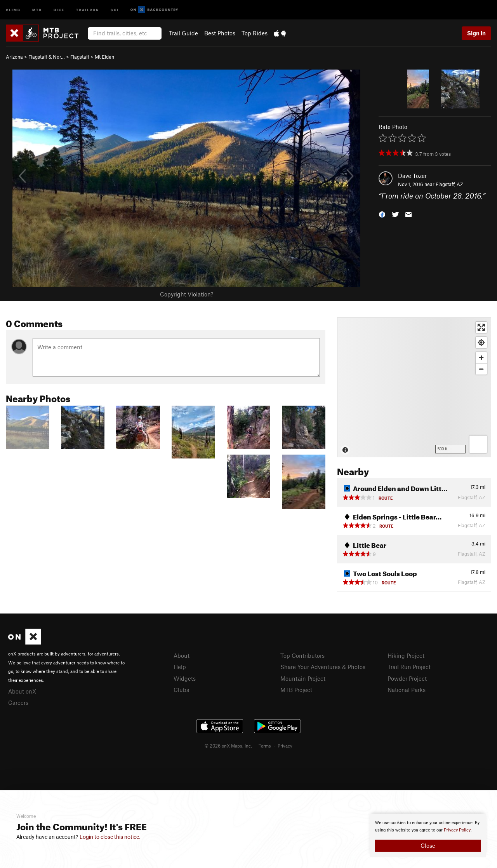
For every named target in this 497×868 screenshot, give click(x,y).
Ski (115, 10)
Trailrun (88, 10)
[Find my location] (481, 342)
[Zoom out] (481, 369)
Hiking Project (406, 655)
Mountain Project (303, 678)
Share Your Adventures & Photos (323, 667)
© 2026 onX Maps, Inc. (228, 746)
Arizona (14, 57)
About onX (22, 691)
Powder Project (407, 678)
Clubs (181, 690)
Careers (18, 702)
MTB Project (296, 690)
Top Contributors (302, 655)
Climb (13, 10)
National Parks (407, 690)
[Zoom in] (481, 358)
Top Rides (255, 33)
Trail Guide (183, 33)
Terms (265, 746)
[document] (428, 835)
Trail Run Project (409, 667)
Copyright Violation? (187, 294)
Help (180, 667)
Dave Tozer (412, 176)
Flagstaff (80, 57)
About (182, 655)
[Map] (414, 387)
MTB (37, 10)
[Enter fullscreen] (481, 327)
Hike (59, 10)
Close (428, 845)
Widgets (185, 678)
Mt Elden (104, 57)
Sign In (476, 33)
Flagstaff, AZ (449, 184)
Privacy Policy (457, 830)
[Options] (478, 444)
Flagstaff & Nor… (47, 57)
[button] (382, 214)
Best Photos (220, 33)
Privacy (285, 746)
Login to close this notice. (110, 837)
